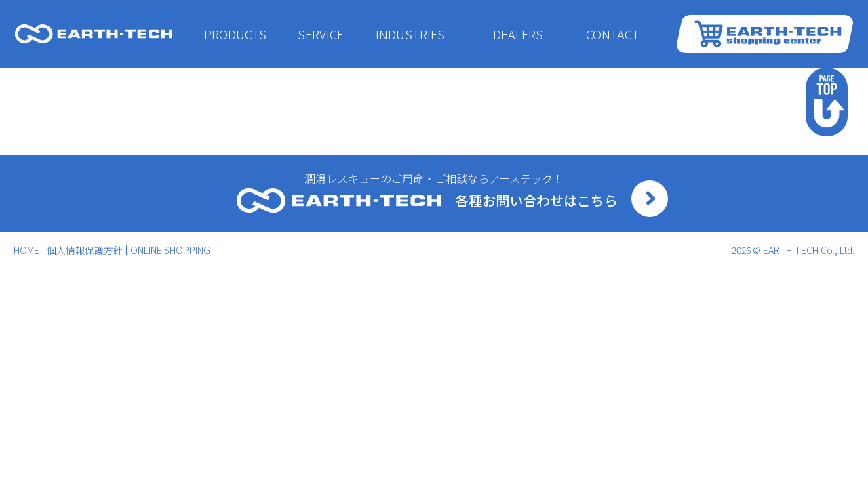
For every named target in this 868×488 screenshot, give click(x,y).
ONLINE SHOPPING (170, 250)
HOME (26, 250)
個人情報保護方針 (85, 250)
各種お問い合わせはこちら (536, 200)
